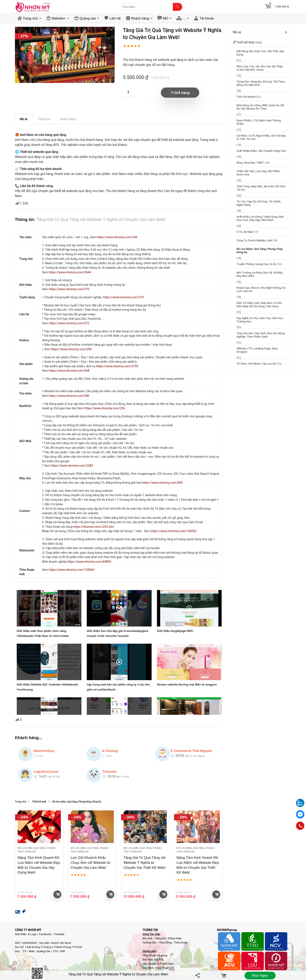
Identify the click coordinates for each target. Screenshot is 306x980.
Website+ (59, 18)
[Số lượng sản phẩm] (129, 92)
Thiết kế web (39, 802)
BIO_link (148, 938)
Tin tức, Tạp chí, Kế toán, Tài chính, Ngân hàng (259, 203)
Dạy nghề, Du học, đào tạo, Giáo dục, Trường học (260, 320)
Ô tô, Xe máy (245, 232)
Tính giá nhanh (246, 97)
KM (63, 951)
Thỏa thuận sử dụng (155, 955)
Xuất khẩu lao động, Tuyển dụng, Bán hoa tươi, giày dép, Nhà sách (260, 218)
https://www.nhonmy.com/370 (69, 289)
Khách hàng (140, 18)
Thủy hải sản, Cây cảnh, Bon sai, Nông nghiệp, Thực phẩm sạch (261, 335)
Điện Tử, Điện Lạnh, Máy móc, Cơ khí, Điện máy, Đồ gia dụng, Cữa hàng (260, 304)
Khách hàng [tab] (68, 119)
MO (166, 18)
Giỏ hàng (182, 93)
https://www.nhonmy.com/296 (71, 349)
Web (32, 951)
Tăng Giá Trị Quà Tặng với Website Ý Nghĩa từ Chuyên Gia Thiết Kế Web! (145, 863)
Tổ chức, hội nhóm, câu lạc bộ (256, 364)
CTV (55, 951)
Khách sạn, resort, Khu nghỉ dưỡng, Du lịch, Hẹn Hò (261, 289)
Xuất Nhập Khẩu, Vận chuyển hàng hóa (261, 151)
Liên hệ (115, 18)
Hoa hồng (165, 942)
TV (24, 951)
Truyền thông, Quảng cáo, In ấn (256, 264)
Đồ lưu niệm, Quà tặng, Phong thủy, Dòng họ (77, 802)
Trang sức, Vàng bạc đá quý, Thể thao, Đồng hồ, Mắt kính (261, 83)
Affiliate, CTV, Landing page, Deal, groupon (257, 350)
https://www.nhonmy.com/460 (162, 483)
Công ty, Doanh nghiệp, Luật (254, 240)
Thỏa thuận (181, 942)
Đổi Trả (159, 960)
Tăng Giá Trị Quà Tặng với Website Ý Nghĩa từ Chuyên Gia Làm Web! (118, 974)
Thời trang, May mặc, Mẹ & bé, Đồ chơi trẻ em (261, 188)
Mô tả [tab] (24, 119)
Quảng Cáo (44, 951)
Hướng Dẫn (150, 942)
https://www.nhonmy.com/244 (117, 237)
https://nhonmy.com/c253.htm (93, 527)
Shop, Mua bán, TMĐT (250, 163)
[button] (113, 29)
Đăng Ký (161, 938)
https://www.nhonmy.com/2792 (117, 366)
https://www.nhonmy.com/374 (123, 297)
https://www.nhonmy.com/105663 (72, 570)
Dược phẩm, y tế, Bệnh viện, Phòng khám (259, 122)
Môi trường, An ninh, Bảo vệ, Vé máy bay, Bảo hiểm (260, 274)
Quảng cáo (88, 18)
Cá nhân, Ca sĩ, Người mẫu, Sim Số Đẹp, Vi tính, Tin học (261, 137)
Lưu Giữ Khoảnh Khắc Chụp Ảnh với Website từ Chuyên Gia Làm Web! (90, 863)
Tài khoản (207, 18)
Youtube (59, 934)
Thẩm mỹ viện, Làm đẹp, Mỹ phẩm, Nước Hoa (259, 173)
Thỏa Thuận (162, 968)
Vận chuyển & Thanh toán (158, 964)
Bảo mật (148, 960)
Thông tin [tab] (44, 119)
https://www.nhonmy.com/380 (69, 396)
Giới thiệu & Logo (26, 934)
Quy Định (148, 968)
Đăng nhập (175, 938)
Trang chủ (30, 18)
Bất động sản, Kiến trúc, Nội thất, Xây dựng (260, 53)
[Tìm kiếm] (178, 7)
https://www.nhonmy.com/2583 (72, 466)
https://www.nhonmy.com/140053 (174, 531)
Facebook (45, 934)
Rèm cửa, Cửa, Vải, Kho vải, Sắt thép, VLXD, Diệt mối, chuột (260, 68)
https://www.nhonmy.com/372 (69, 323)
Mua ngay (260, 976)
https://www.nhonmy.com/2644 (70, 272)
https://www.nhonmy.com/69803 (89, 562)
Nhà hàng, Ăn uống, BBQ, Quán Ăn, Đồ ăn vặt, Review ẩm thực (260, 107)
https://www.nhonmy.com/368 (69, 371)
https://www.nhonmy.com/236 (105, 408)
